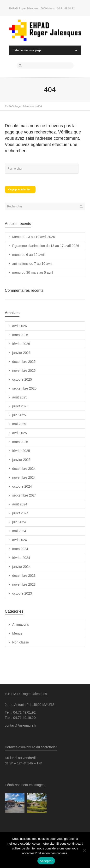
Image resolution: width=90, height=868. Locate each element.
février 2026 (21, 344)
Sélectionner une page (45, 50)
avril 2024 (20, 540)
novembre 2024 (24, 477)
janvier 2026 (21, 353)
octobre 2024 (22, 486)
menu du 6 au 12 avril (28, 255)
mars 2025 (20, 442)
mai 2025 (19, 424)
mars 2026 (20, 335)
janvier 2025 (21, 460)
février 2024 (21, 558)
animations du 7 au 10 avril (32, 264)
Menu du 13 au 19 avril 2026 (33, 237)
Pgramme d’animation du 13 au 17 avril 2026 (46, 246)
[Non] (84, 850)
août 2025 (20, 397)
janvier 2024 (21, 567)
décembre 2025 (24, 362)
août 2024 (20, 504)
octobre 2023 (22, 593)
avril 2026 (20, 326)
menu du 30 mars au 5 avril (33, 272)
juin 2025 (19, 415)
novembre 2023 (24, 584)
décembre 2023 (24, 576)
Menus (17, 633)
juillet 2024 (20, 513)
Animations (21, 624)
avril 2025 (20, 433)
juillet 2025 (20, 406)
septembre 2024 (24, 495)
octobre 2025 (22, 379)
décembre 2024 (24, 469)
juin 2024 (19, 522)
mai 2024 (19, 531)
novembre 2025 (24, 371)
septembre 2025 (24, 388)
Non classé (21, 642)
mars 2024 (20, 549)
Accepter (46, 861)
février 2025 (21, 451)
